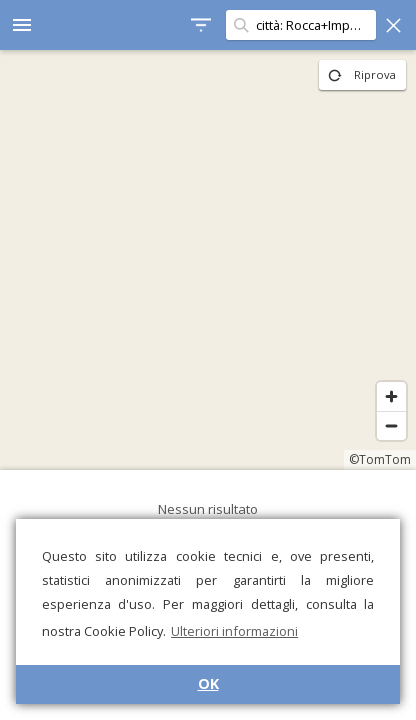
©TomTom (380, 459)
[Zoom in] (391, 396)
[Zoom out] (391, 425)
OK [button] (208, 683)
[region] (208, 260)
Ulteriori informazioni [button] (234, 631)
